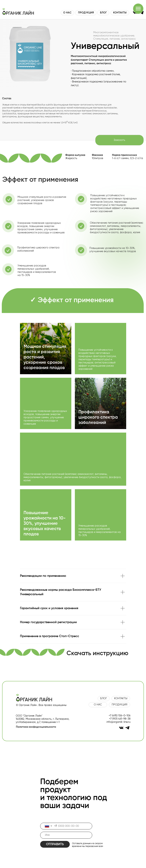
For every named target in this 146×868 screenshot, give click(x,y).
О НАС (67, 13)
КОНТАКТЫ (120, 13)
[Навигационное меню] (138, 9)
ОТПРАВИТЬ (55, 844)
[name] (66, 835)
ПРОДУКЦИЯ (86, 13)
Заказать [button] (119, 140)
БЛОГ (103, 13)
